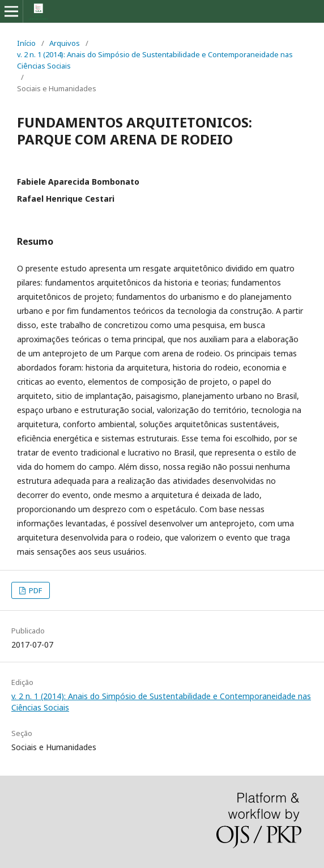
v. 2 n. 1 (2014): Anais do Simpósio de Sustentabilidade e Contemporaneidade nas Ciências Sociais (155, 60)
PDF (35, 590)
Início (26, 43)
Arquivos (65, 43)
